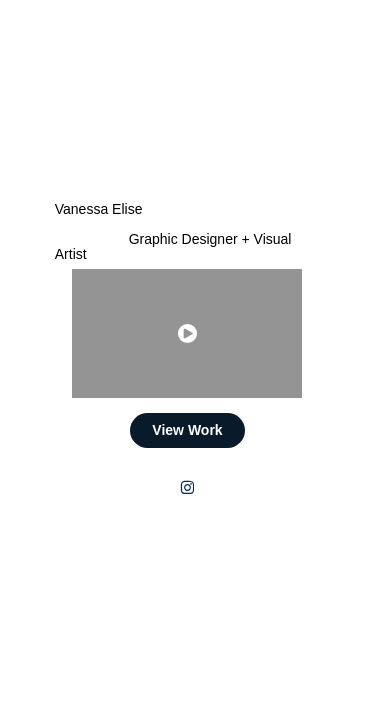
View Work (187, 430)
